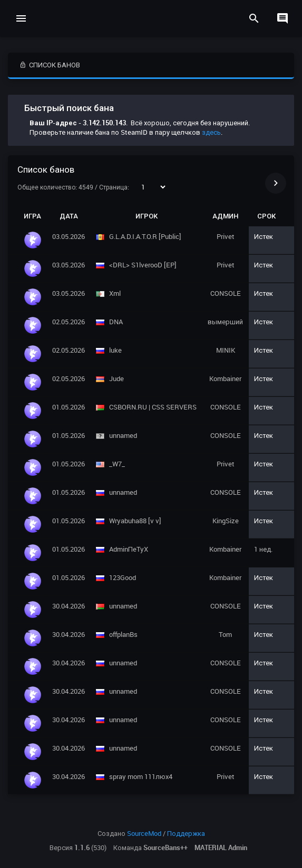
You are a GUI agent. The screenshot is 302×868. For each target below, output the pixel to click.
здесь (211, 132)
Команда (150, 847)
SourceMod (144, 833)
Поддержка (186, 833)
